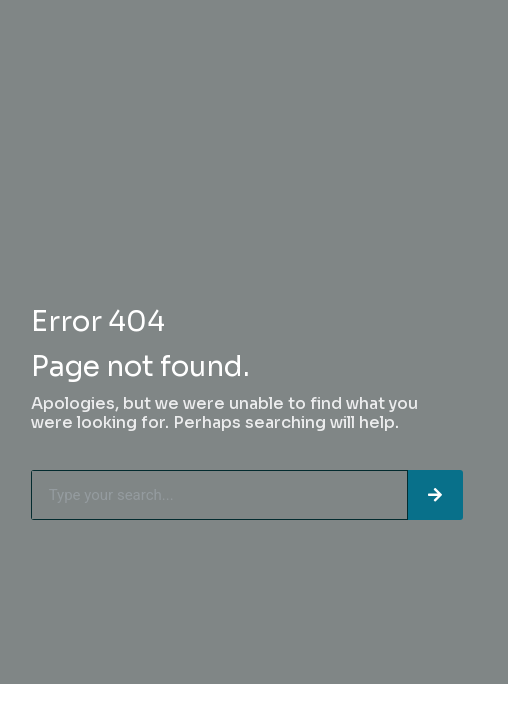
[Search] (435, 495)
